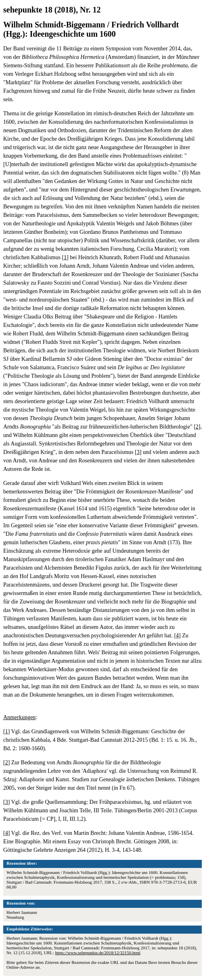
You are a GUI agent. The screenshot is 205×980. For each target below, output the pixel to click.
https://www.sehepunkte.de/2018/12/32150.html (98, 953)
